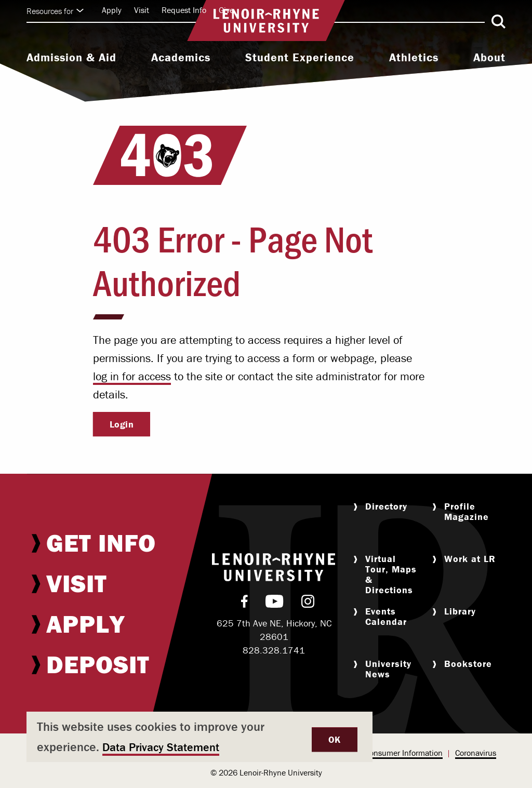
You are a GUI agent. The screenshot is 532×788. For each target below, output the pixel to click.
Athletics (414, 58)
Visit (142, 10)
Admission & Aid (71, 58)
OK (335, 739)
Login (122, 424)
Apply (112, 10)
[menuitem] (71, 59)
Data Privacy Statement (161, 747)
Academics (181, 58)
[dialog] (199, 737)
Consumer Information (404, 753)
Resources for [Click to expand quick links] (55, 11)
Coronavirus (476, 753)
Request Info (184, 10)
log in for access (132, 376)
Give (226, 10)
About (489, 58)
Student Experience (300, 58)
